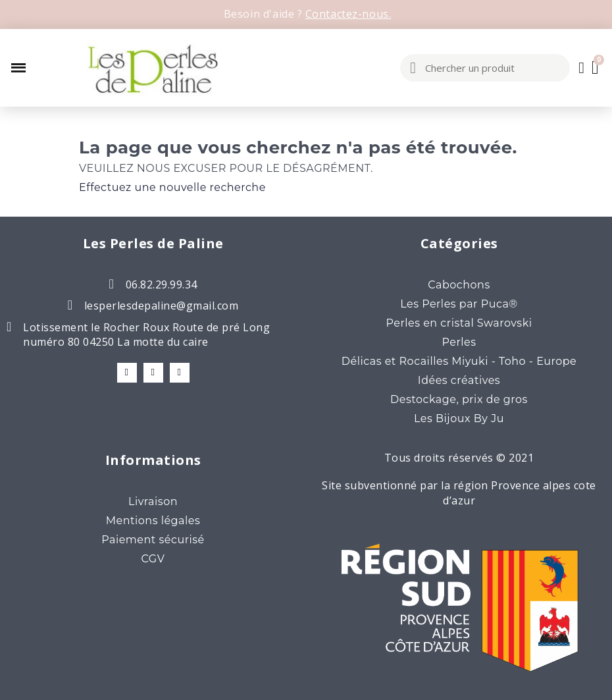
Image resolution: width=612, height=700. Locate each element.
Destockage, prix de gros (459, 399)
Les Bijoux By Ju (459, 418)
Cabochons (459, 285)
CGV (153, 559)
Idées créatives (459, 380)
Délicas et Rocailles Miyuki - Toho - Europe (459, 361)
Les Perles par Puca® (459, 304)
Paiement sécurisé (153, 540)
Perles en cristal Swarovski (459, 323)
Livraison (153, 501)
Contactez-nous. (348, 14)
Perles (459, 342)
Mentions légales (153, 521)
